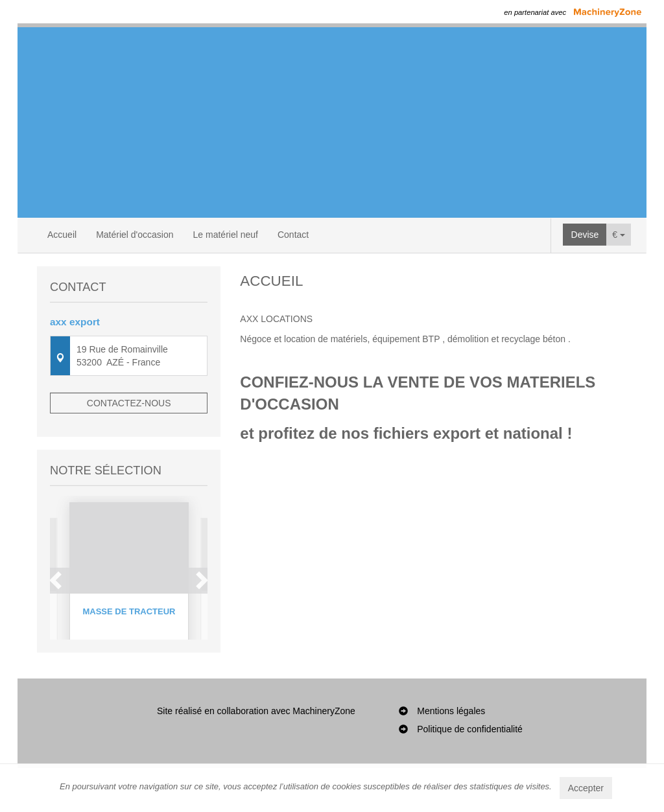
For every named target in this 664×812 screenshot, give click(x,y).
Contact (293, 235)
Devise (585, 235)
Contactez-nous (129, 403)
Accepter (586, 788)
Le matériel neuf (226, 235)
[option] (129, 570)
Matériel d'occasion (135, 235)
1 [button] (110, 674)
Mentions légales (451, 755)
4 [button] (149, 674)
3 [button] (136, 674)
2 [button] (123, 674)
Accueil (62, 235)
